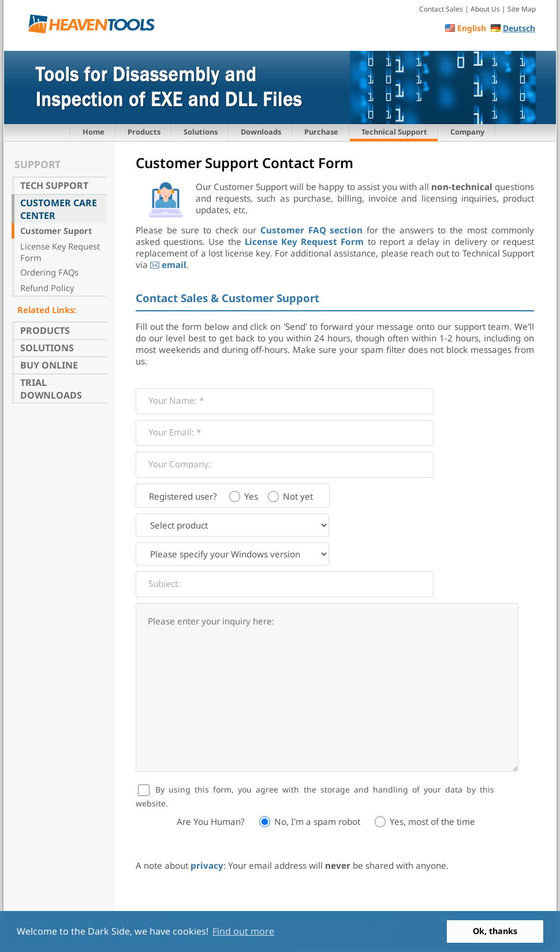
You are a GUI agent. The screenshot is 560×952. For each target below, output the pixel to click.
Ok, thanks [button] (495, 931)
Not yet (298, 496)
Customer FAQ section (312, 230)
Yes (251, 496)
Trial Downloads (51, 389)
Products (144, 132)
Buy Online (49, 365)
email (174, 265)
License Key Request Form (60, 252)
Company (467, 132)
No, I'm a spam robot (317, 821)
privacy (207, 865)
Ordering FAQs (49, 272)
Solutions (201, 132)
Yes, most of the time (432, 821)
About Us (485, 9)
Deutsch (519, 28)
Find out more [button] (243, 931)
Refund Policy (47, 288)
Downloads (261, 132)
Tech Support (54, 185)
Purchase (321, 132)
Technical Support (394, 132)
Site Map (522, 9)
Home (94, 132)
